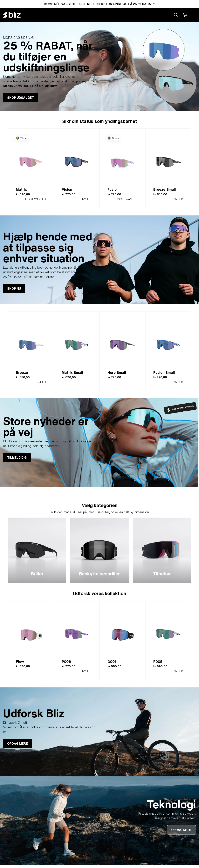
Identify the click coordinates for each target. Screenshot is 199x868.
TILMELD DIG (17, 458)
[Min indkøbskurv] (185, 15)
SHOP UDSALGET (21, 98)
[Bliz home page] (15, 15)
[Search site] (176, 15)
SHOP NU (14, 288)
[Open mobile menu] (194, 15)
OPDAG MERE (17, 744)
